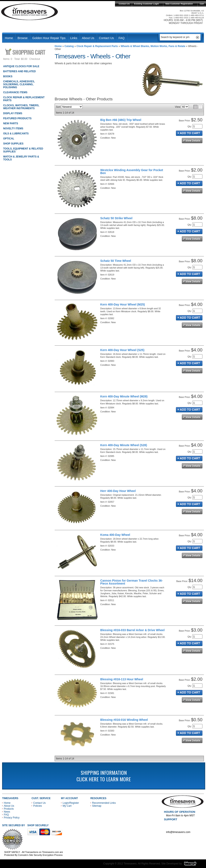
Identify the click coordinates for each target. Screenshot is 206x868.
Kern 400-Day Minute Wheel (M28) (124, 396)
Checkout (35, 59)
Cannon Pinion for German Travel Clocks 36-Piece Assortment (131, 582)
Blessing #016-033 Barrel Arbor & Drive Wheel (132, 630)
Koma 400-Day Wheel (115, 535)
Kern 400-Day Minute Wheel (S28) (124, 445)
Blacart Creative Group (193, 865)
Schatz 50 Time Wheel (116, 261)
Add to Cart (189, 133)
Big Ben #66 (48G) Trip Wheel (121, 120)
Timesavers (30, 12)
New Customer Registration (179, 4)
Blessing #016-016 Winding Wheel (124, 720)
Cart (202, 4)
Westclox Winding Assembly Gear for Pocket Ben (132, 172)
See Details (192, 141)
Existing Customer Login (147, 4)
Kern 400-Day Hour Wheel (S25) (122, 350)
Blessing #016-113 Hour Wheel (122, 679)
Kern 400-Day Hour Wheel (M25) (123, 304)
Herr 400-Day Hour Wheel (118, 491)
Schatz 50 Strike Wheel (116, 218)
